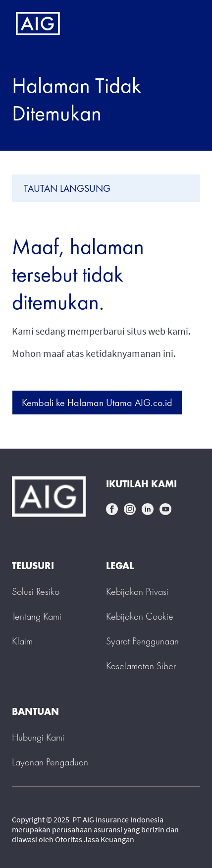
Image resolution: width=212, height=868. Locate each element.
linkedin (148, 509)
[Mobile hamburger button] (184, 24)
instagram (130, 509)
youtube (165, 509)
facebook (112, 509)
